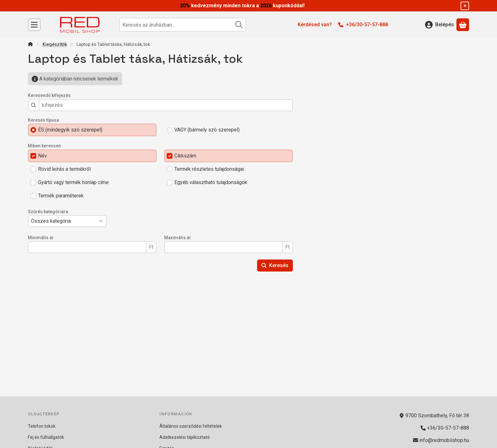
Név (42, 156)
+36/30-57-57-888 (367, 25)
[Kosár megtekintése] (463, 25)
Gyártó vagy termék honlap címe (73, 182)
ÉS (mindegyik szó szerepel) (70, 130)
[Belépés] (439, 25)
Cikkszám (185, 156)
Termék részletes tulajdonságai (209, 169)
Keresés (275, 265)
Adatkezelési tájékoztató (185, 437)
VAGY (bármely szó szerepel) (207, 130)
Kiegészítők (55, 44)
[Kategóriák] (34, 25)
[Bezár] (465, 6)
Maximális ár (178, 238)
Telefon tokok (42, 426)
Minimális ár (41, 238)
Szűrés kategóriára (48, 212)
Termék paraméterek (61, 196)
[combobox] (183, 25)
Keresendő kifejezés (49, 95)
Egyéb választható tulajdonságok (211, 182)
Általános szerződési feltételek (191, 426)
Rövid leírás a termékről (64, 169)
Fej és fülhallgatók (46, 437)
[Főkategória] (30, 45)
